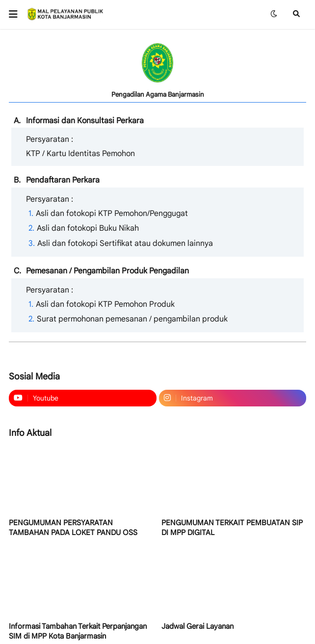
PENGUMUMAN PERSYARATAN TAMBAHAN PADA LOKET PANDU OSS (73, 528)
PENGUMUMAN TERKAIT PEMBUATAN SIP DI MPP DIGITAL (232, 528)
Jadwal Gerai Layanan (197, 626)
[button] (16, 14)
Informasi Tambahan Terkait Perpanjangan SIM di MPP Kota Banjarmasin (78, 631)
